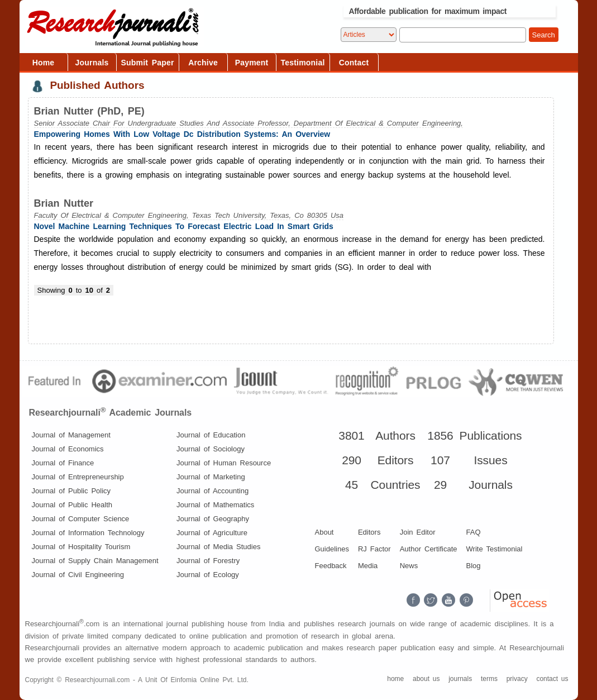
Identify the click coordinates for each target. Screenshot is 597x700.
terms (489, 679)
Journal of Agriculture (212, 533)
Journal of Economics (68, 449)
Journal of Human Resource (224, 463)
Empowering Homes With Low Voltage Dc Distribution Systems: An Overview (182, 134)
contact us (552, 679)
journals (460, 679)
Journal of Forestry (208, 561)
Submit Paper (148, 63)
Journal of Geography (213, 519)
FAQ (474, 532)
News (409, 566)
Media (368, 566)
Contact (354, 63)
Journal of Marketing (211, 477)
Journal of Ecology (208, 575)
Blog (474, 566)
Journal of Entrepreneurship (78, 477)
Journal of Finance (63, 463)
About (324, 532)
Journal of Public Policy (71, 491)
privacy (517, 679)
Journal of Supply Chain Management (95, 561)
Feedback (331, 566)
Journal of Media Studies (218, 547)
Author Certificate (429, 549)
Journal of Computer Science (81, 519)
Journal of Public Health (72, 505)
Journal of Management (71, 435)
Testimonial (303, 63)
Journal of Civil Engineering (78, 575)
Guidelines (332, 549)
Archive (203, 63)
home (395, 679)
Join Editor (418, 532)
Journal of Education (211, 435)
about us (426, 679)
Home (44, 63)
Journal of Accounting (212, 491)
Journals (92, 63)
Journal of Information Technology (88, 533)
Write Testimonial (495, 549)
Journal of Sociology (211, 449)
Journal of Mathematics (215, 505)
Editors (369, 532)
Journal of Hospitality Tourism (81, 547)
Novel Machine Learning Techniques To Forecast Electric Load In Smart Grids (184, 226)
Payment (252, 63)
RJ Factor (374, 549)
